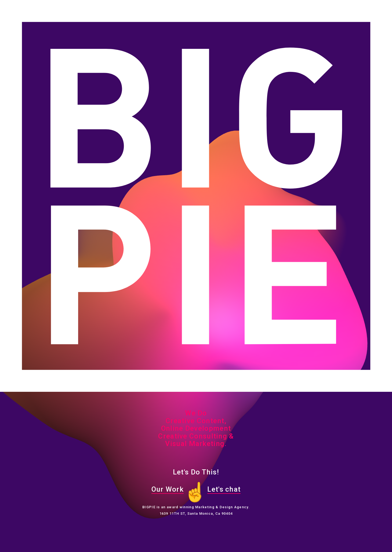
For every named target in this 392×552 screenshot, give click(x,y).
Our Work (168, 489)
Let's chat (224, 489)
